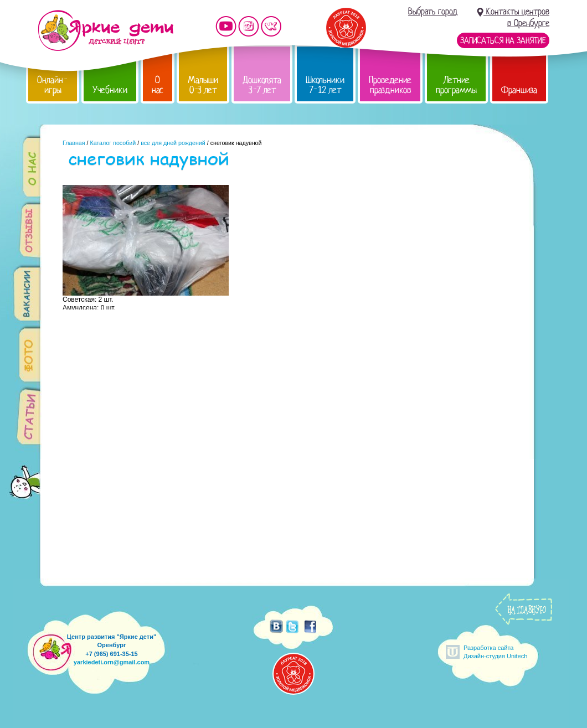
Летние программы (456, 85)
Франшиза (519, 90)
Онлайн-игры (53, 85)
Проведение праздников (390, 85)
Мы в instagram (249, 26)
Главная (74, 143)
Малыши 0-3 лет (203, 85)
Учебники (110, 90)
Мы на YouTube (226, 26)
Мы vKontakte (271, 26)
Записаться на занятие (503, 40)
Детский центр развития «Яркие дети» (105, 30)
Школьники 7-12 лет (325, 85)
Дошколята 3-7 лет (262, 85)
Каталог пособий (113, 143)
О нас (158, 85)
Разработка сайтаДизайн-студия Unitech (495, 652)
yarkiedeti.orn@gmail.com (112, 662)
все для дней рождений (173, 143)
